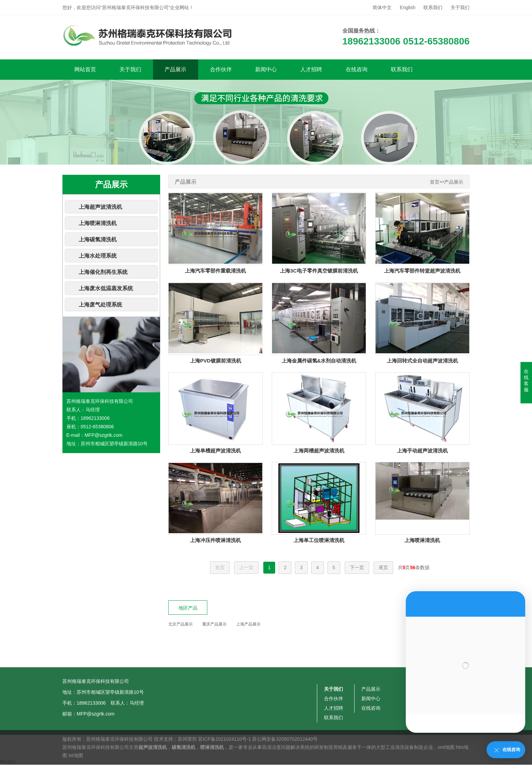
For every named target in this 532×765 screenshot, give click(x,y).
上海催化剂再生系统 (103, 272)
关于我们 (460, 7)
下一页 (357, 567)
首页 (435, 182)
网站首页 (85, 69)
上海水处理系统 (98, 256)
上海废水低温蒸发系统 (106, 288)
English (407, 7)
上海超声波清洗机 (100, 207)
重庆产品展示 (214, 624)
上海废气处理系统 (100, 305)
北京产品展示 (180, 624)
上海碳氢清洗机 (98, 239)
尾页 (383, 567)
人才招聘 (311, 69)
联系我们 (433, 7)
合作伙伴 (221, 69)
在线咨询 (357, 69)
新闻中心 (266, 69)
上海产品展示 (248, 624)
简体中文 (382, 7)
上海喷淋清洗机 (98, 223)
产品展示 (175, 69)
